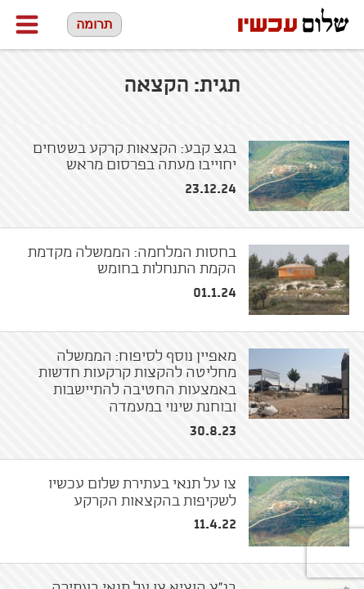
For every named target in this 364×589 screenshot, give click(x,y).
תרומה (94, 24)
